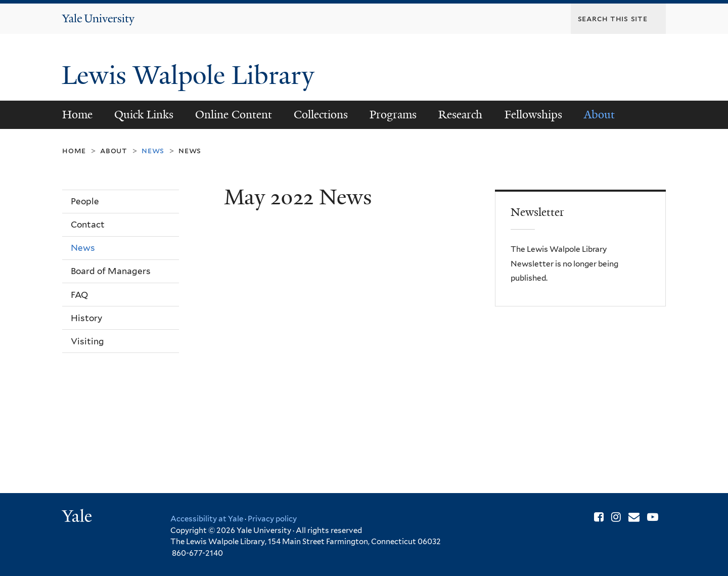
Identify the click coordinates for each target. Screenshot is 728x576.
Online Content (234, 115)
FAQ (79, 295)
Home (77, 115)
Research (460, 115)
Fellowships (533, 115)
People (85, 201)
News (190, 150)
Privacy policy (272, 519)
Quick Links (144, 115)
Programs (393, 115)
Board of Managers (111, 271)
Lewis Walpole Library (191, 75)
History (86, 318)
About (599, 115)
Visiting (87, 341)
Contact (88, 225)
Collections (321, 115)
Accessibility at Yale (207, 519)
